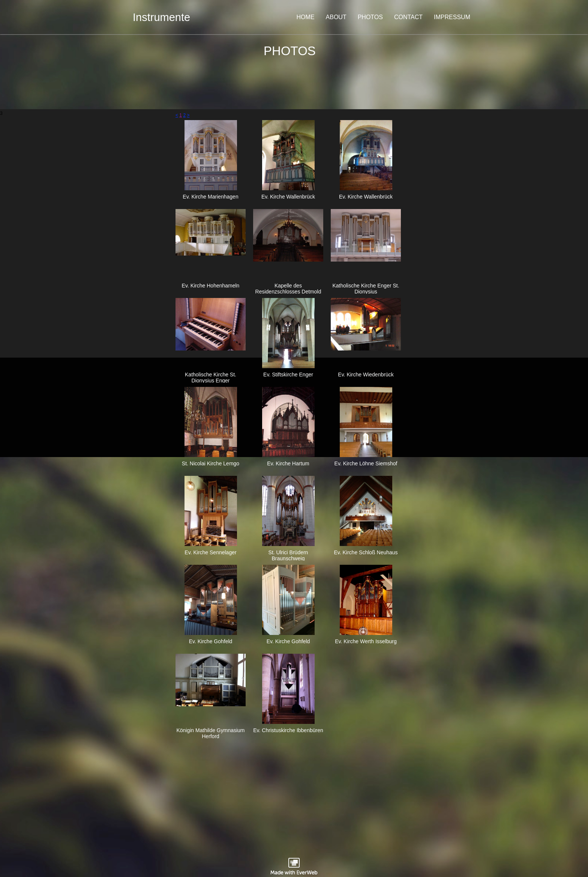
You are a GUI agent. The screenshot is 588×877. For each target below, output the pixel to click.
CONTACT (408, 17)
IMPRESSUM (452, 17)
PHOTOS (370, 17)
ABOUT (336, 17)
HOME (306, 17)
